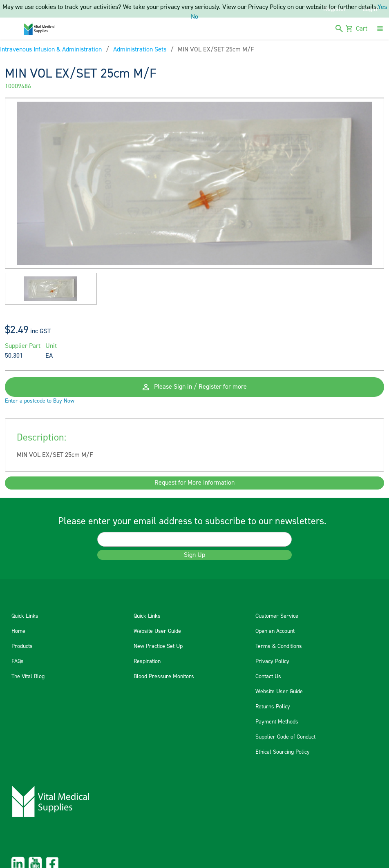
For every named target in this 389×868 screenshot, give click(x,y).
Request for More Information (194, 483)
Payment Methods (277, 722)
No (194, 17)
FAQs (18, 661)
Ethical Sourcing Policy (283, 752)
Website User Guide (157, 631)
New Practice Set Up (158, 646)
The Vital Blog (28, 677)
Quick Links (25, 616)
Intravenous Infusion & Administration (51, 49)
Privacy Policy (272, 661)
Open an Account (275, 631)
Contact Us (268, 677)
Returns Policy (273, 707)
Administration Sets (140, 49)
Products (22, 646)
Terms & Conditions (279, 646)
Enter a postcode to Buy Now (40, 401)
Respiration (147, 661)
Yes (382, 7)
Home (18, 631)
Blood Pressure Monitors (164, 677)
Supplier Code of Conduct (285, 737)
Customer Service (277, 616)
